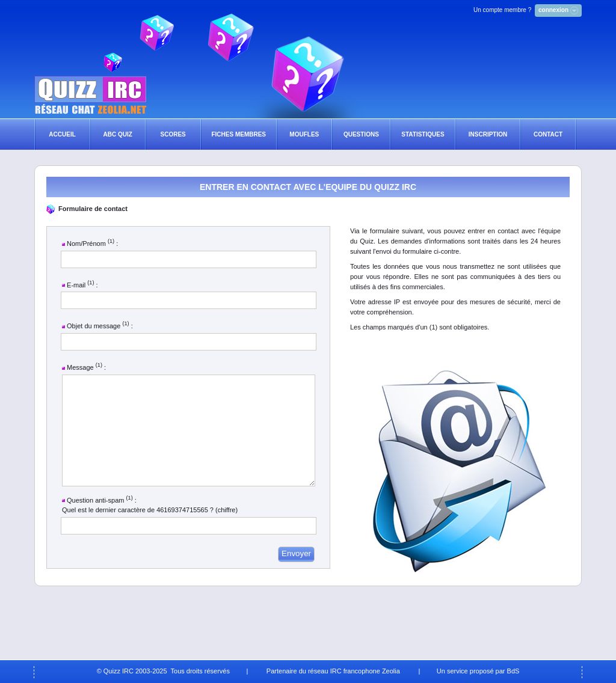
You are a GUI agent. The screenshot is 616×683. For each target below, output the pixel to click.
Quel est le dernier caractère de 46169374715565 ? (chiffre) (150, 531)
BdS (513, 671)
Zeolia (391, 671)
